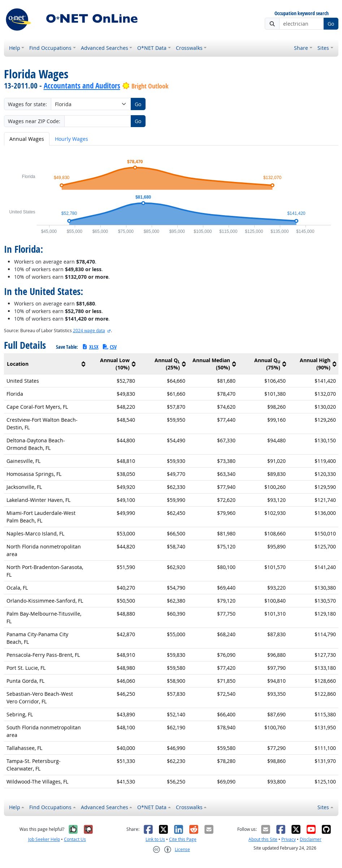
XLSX (90, 347)
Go (331, 24)
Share (301, 48)
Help (15, 48)
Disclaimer (311, 839)
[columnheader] (46, 364)
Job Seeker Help (44, 839)
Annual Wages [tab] (27, 139)
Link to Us (155, 839)
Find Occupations (50, 48)
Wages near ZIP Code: (34, 121)
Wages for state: (27, 104)
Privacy (289, 839)
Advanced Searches (105, 48)
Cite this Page (183, 839)
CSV (109, 347)
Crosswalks (189, 48)
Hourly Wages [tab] (72, 139)
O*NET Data (152, 48)
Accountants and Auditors (82, 86)
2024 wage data (89, 331)
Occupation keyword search (302, 14)
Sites (323, 48)
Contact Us (75, 839)
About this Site (263, 839)
